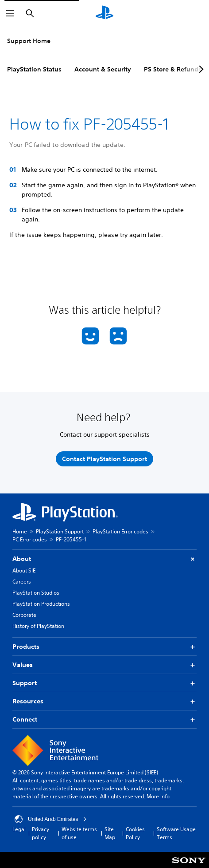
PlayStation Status (34, 69)
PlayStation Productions (41, 604)
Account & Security (103, 69)
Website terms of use (79, 833)
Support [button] (104, 683)
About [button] (104, 559)
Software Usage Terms (176, 833)
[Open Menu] (10, 13)
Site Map (110, 833)
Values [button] (104, 665)
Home (20, 531)
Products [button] (104, 647)
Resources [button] (104, 701)
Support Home (29, 41)
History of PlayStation (38, 626)
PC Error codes (30, 539)
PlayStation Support (60, 531)
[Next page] (200, 69)
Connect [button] (104, 720)
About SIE (24, 570)
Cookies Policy (135, 833)
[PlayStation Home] (104, 13)
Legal (19, 829)
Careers (22, 582)
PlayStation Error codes (120, 531)
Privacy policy (41, 833)
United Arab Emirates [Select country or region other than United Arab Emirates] (51, 819)
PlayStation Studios (36, 593)
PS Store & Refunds (173, 69)
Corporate (24, 615)
